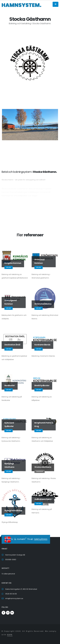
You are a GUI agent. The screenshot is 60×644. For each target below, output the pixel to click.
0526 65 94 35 (11, 594)
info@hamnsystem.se (14, 599)
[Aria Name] (55, 4)
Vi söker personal (8, 574)
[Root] (22, 5)
